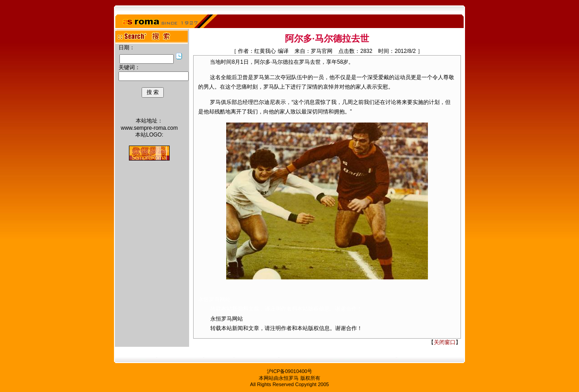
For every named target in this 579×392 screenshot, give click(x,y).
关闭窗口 (445, 342)
